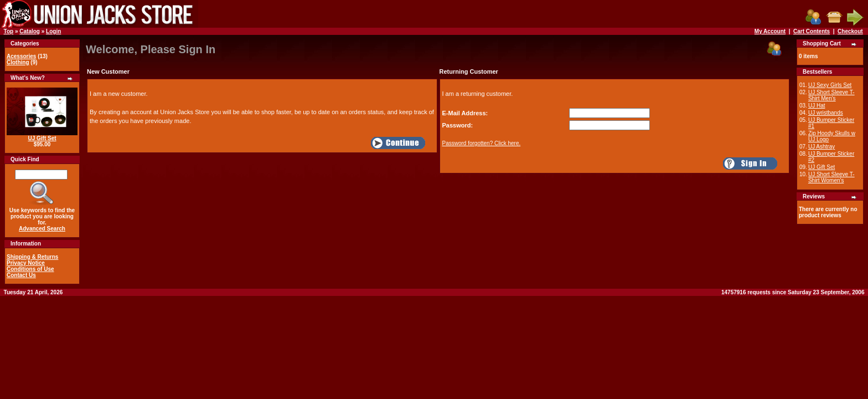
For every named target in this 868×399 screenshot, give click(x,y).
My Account (770, 31)
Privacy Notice (26, 263)
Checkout (850, 31)
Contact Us (21, 275)
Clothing (18, 62)
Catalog (30, 31)
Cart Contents (812, 31)
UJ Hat (817, 106)
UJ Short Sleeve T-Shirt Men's (831, 95)
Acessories (21, 56)
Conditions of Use (30, 269)
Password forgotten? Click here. (482, 143)
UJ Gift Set (42, 138)
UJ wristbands (826, 113)
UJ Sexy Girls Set (830, 85)
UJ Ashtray (821, 147)
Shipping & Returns (32, 257)
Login (53, 31)
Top (9, 31)
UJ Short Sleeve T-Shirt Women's (831, 177)
